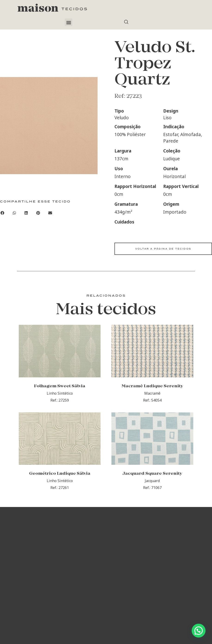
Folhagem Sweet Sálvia (60, 394)
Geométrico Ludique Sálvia (60, 489)
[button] (69, 22)
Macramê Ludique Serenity (152, 394)
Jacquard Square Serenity (152, 489)
